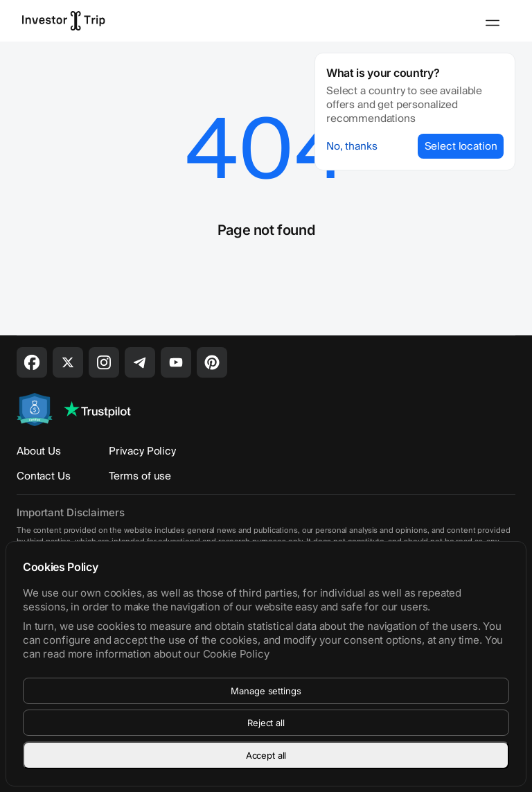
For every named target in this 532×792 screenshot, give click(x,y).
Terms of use (140, 476)
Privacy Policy (142, 451)
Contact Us (44, 476)
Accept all (266, 755)
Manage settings (266, 691)
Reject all (266, 723)
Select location (461, 146)
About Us (39, 451)
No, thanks (352, 146)
